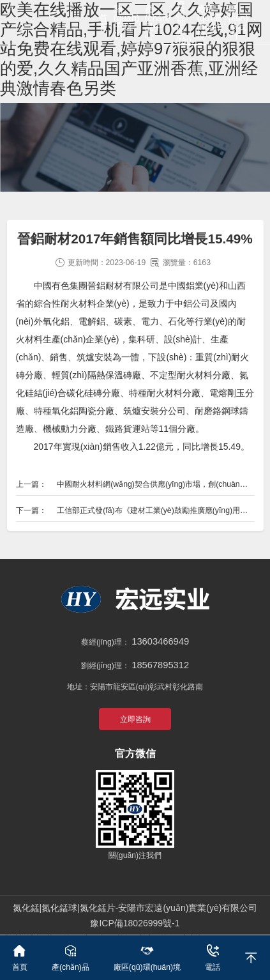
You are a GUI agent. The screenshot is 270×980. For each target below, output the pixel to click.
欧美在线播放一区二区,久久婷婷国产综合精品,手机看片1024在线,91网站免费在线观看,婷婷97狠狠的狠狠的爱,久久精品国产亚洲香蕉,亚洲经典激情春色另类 (131, 49)
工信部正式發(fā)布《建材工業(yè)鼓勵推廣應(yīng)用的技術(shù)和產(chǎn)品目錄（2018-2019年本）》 (155, 510)
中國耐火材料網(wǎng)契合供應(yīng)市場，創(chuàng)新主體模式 (155, 484)
